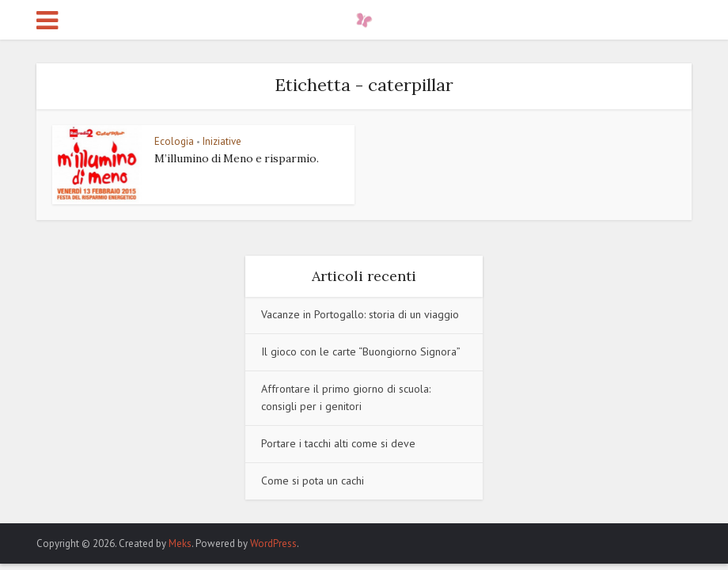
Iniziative (222, 141)
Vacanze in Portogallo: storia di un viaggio (360, 314)
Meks (180, 543)
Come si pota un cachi (313, 481)
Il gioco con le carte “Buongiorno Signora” (361, 351)
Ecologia (174, 141)
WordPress (273, 543)
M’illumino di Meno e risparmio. (237, 158)
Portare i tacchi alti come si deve (338, 443)
